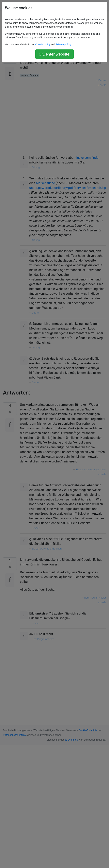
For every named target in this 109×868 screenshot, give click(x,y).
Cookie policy (43, 44)
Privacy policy (63, 44)
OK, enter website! (54, 54)
